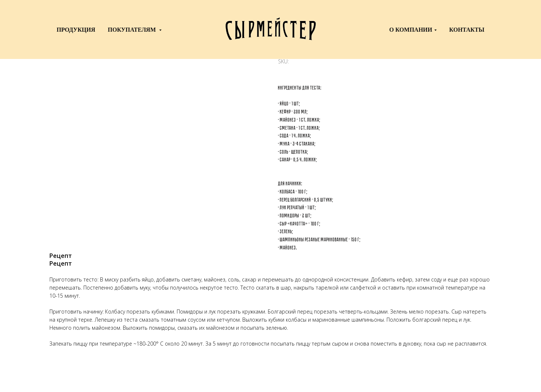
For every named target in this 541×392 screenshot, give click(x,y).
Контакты (467, 30)
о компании (411, 30)
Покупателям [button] (132, 30)
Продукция (76, 30)
